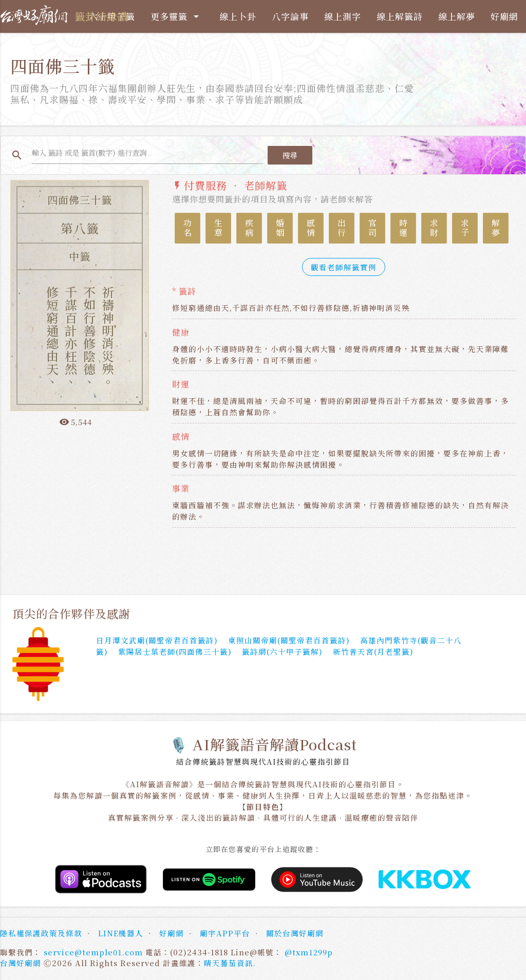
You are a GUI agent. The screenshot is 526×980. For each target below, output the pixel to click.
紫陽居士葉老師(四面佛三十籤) (175, 652)
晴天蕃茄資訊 (229, 964)
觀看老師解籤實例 (344, 268)
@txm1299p (309, 953)
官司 (373, 229)
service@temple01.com (93, 953)
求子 (465, 229)
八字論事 (290, 16)
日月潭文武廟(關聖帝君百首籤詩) (157, 641)
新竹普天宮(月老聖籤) (373, 652)
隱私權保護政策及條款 (41, 934)
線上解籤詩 (400, 16)
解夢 (496, 229)
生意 (219, 229)
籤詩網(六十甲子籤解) (282, 652)
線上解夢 (457, 16)
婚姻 (280, 229)
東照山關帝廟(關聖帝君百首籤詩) (289, 641)
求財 (434, 229)
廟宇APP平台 (225, 934)
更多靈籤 (176, 16)
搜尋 (291, 155)
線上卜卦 (238, 16)
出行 (342, 229)
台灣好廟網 (21, 964)
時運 (403, 229)
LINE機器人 (121, 934)
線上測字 (343, 16)
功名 (188, 229)
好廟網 (504, 16)
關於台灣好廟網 (295, 934)
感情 (311, 229)
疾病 (249, 229)
